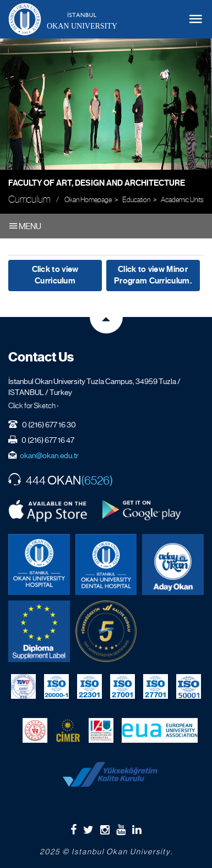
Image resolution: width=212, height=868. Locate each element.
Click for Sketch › (34, 405)
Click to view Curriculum (55, 275)
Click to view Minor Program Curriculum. (153, 275)
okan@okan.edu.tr (49, 455)
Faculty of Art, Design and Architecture (97, 183)
